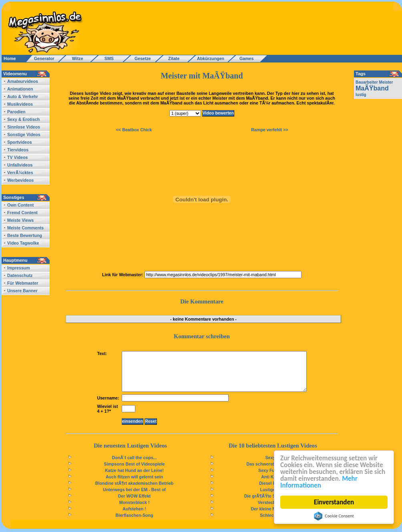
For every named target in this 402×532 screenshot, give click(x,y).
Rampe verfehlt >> (269, 130)
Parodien (16, 112)
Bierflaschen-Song (134, 515)
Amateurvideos (23, 81)
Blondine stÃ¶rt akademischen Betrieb (134, 483)
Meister (386, 82)
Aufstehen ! (134, 509)
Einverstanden (334, 502)
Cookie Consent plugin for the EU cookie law (334, 516)
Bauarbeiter (367, 82)
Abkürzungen (211, 58)
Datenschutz (20, 275)
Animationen (20, 89)
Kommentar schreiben (202, 336)
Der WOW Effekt (135, 496)
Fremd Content (22, 213)
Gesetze (142, 58)
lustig (361, 95)
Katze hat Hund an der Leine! (134, 470)
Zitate (172, 58)
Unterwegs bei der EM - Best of (134, 490)
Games (245, 58)
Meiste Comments (25, 228)
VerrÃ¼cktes (20, 173)
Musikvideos (20, 104)
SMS (107, 58)
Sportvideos (20, 142)
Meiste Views (20, 220)
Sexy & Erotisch (23, 119)
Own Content (20, 205)
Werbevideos (20, 180)
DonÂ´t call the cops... (135, 458)
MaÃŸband (372, 88)
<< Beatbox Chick (134, 130)
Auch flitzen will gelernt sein (134, 477)
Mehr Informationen (319, 482)
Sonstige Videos (24, 135)
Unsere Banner (22, 291)
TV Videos (17, 157)
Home (10, 58)
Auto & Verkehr (23, 96)
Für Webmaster (23, 283)
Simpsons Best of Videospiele (135, 464)
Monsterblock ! (135, 502)
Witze (75, 58)
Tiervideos (18, 150)
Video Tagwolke (23, 243)
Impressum (19, 268)
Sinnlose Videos (24, 127)
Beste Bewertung (25, 235)
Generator (41, 58)
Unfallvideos (20, 165)
